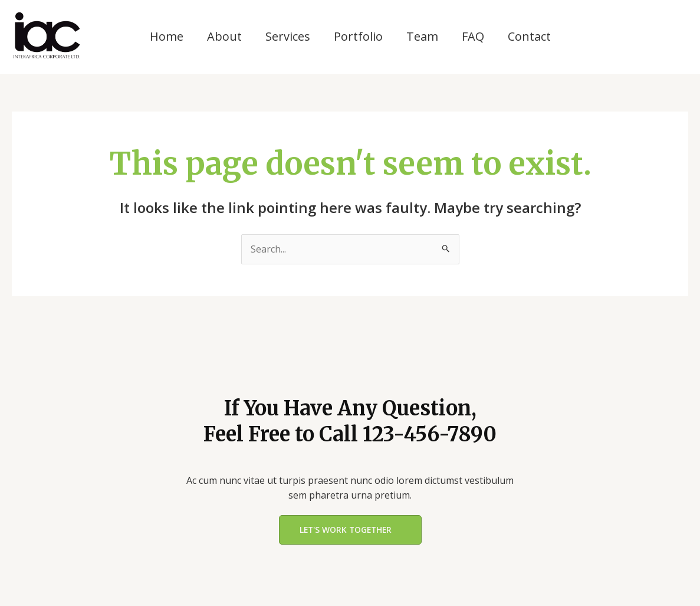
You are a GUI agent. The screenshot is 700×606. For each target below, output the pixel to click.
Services (288, 36)
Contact (529, 36)
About (224, 36)
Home (167, 36)
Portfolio (358, 36)
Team (422, 36)
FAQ (473, 36)
